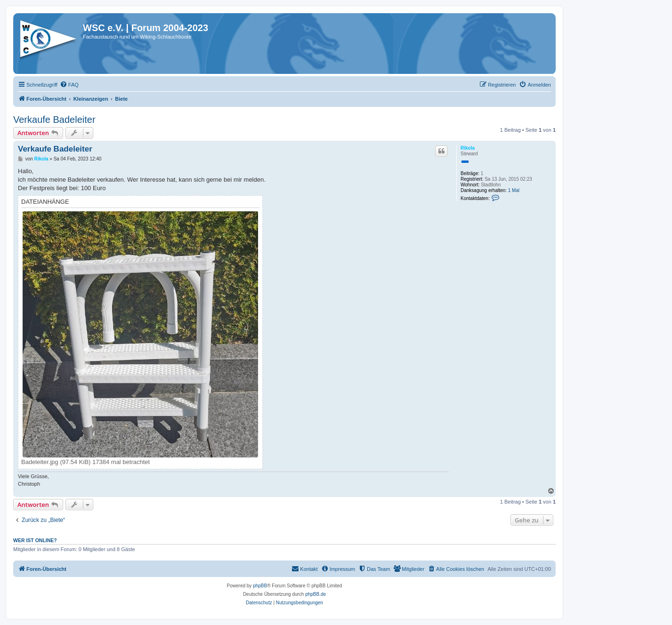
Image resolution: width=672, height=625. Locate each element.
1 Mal (514, 190)
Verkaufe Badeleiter (54, 120)
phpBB (260, 586)
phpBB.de (316, 594)
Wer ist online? (35, 540)
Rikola (468, 148)
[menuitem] (69, 85)
